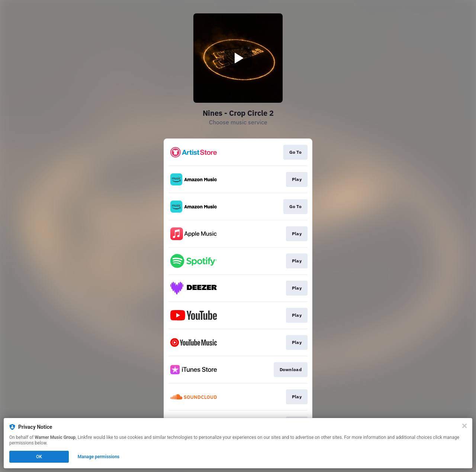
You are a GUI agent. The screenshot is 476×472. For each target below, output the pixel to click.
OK (39, 457)
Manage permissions (99, 457)
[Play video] (238, 58)
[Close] (464, 426)
